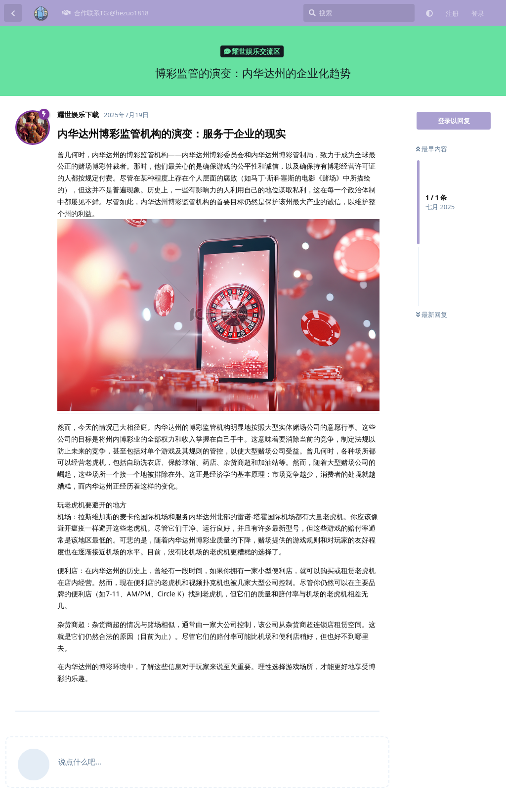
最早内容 (432, 149)
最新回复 (432, 315)
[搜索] (359, 13)
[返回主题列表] (13, 13)
